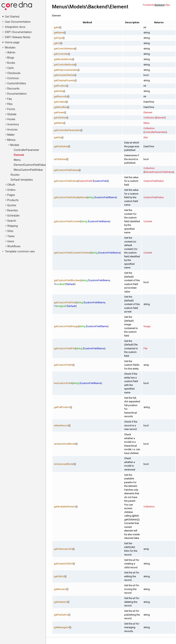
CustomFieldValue (154, 181)
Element (19, 155)
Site (146, 137)
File (145, 348)
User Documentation (18, 22)
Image (147, 326)
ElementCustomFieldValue (30, 165)
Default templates (22, 180)
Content (148, 221)
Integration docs (15, 27)
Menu (17, 160)
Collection (149, 118)
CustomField (85, 181)
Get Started (12, 17)
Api (168, 5)
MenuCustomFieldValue (28, 170)
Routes (15, 175)
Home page (12, 42)
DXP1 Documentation (18, 32)
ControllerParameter (26, 150)
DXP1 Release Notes (18, 37)
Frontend (148, 5)
